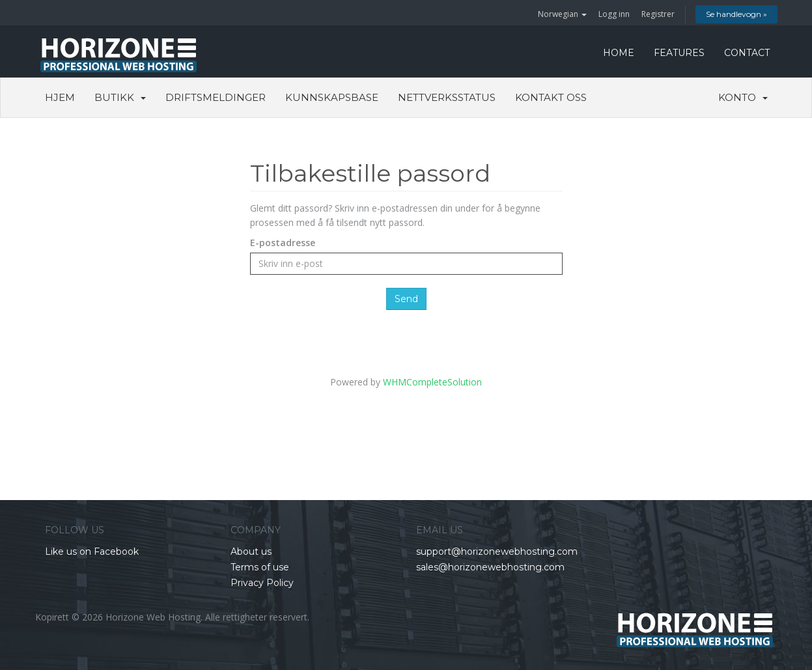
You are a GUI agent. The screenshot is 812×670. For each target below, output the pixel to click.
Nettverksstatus (447, 97)
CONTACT (747, 53)
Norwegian (562, 14)
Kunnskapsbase (332, 97)
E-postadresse (283, 243)
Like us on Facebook (92, 551)
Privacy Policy (262, 583)
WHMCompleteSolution (432, 382)
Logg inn (614, 14)
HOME (619, 53)
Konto (743, 97)
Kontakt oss (551, 97)
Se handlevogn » (736, 14)
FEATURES (679, 53)
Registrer (658, 14)
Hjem (60, 97)
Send (406, 299)
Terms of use (260, 567)
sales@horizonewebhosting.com (490, 567)
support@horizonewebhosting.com (497, 551)
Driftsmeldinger (216, 97)
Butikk (120, 97)
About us (251, 551)
